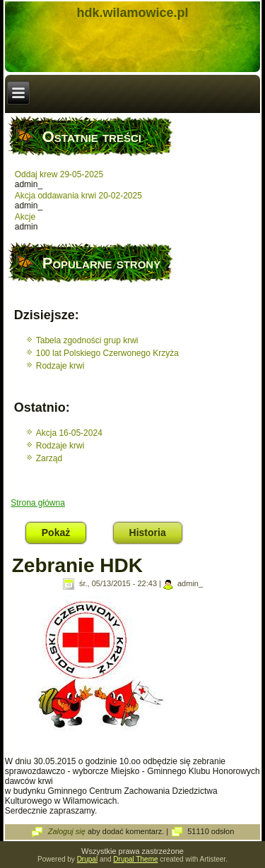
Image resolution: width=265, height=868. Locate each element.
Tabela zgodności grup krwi (87, 340)
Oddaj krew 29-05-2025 (59, 174)
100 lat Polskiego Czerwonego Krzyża (107, 353)
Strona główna (38, 503)
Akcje (25, 217)
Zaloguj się (67, 831)
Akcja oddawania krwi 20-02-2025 (78, 196)
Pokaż (64, 530)
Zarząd (49, 458)
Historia (148, 533)
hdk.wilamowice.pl (132, 13)
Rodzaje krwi (60, 366)
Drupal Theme (135, 859)
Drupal (87, 859)
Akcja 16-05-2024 (69, 433)
